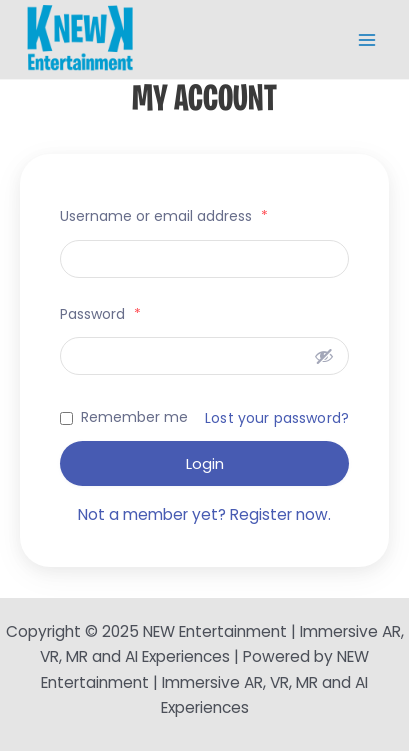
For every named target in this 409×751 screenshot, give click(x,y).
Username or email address (164, 216)
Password (100, 314)
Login (205, 463)
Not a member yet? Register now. (204, 514)
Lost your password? (277, 418)
